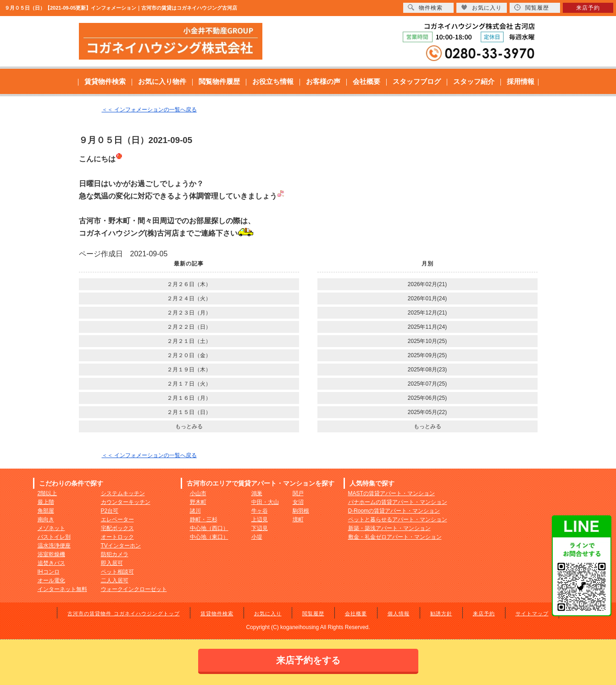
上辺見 (260, 519)
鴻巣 (257, 493)
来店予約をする (308, 660)
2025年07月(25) (427, 384)
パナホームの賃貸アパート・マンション (398, 502)
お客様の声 (323, 81)
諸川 (195, 511)
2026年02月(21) (427, 284)
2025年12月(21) (427, 313)
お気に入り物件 (162, 81)
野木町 (198, 502)
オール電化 (51, 580)
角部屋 (46, 511)
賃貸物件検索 (105, 81)
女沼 (298, 502)
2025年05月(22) (427, 412)
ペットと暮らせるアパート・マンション (398, 519)
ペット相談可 (117, 572)
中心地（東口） (209, 537)
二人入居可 (115, 580)
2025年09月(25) (427, 355)
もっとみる (189, 426)
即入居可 (112, 563)
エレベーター (117, 519)
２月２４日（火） (189, 298)
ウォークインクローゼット (134, 589)
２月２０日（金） (189, 355)
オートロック (117, 537)
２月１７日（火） (189, 384)
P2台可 (110, 511)
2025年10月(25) (427, 341)
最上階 (46, 502)
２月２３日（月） (189, 313)
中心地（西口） (209, 528)
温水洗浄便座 (54, 546)
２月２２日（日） (189, 327)
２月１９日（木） (189, 370)
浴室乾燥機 (51, 554)
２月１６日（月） (189, 398)
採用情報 (521, 81)
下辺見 (260, 528)
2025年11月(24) (427, 327)
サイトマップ (532, 613)
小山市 (198, 493)
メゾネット (51, 528)
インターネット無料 (62, 589)
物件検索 (425, 8)
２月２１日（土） (189, 341)
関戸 (298, 493)
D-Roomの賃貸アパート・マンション (394, 511)
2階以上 (47, 493)
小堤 (257, 537)
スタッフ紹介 (474, 81)
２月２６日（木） (189, 284)
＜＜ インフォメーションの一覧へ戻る (149, 110)
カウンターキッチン (126, 502)
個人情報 (399, 613)
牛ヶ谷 (260, 511)
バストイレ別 (54, 537)
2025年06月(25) (427, 398)
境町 (298, 519)
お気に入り (268, 613)
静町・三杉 (204, 519)
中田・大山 (265, 502)
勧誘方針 (441, 613)
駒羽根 (301, 511)
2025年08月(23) (427, 370)
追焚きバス (51, 563)
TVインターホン (121, 546)
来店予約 (484, 613)
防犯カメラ (115, 554)
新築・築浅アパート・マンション (389, 528)
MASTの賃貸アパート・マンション (391, 493)
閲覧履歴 (313, 613)
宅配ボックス (117, 528)
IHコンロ (49, 572)
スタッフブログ (417, 81)
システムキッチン (123, 493)
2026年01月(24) (427, 298)
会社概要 (366, 81)
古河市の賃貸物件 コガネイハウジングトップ (123, 613)
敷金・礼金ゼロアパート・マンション (395, 537)
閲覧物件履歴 (219, 81)
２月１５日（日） (189, 412)
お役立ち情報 (273, 81)
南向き (46, 519)
